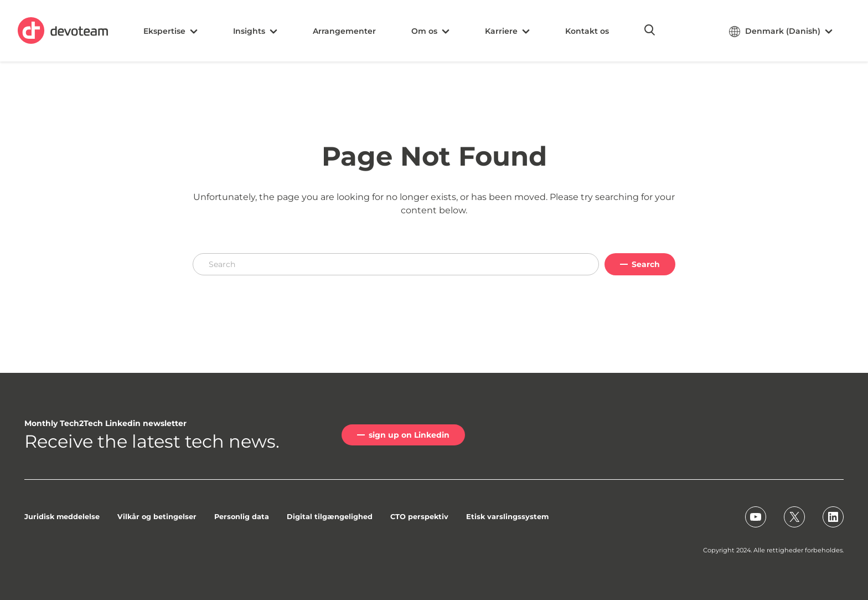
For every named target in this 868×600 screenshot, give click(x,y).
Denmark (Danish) (781, 32)
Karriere (507, 31)
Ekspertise (170, 31)
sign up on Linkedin (409, 435)
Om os (430, 31)
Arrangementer (344, 31)
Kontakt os (587, 31)
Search (646, 264)
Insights (255, 31)
